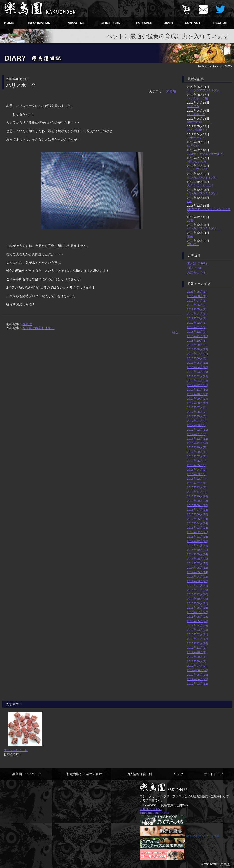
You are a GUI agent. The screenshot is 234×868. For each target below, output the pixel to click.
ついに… (193, 244)
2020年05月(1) (197, 292)
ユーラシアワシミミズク (204, 90)
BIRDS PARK (110, 23)
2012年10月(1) (197, 652)
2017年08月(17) (198, 403)
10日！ (192, 220)
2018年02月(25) (198, 376)
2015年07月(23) (198, 510)
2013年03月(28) (198, 630)
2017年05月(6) (197, 416)
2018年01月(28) (198, 381)
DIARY (169, 23)
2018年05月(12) (198, 363)
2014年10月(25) (198, 550)
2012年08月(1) (197, 661)
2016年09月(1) (197, 452)
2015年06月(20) (198, 514)
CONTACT (193, 23)
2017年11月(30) (198, 390)
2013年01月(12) (198, 639)
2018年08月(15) (198, 349)
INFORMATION (39, 23)
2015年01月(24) (198, 536)
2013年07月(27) (198, 612)
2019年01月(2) (197, 327)
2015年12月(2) (197, 487)
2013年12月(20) (198, 594)
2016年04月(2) (197, 470)
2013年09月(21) (198, 603)
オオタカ (193, 106)
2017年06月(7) (197, 412)
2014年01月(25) (198, 590)
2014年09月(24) (198, 554)
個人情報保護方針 (140, 774)
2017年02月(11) (198, 430)
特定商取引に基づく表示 (84, 774)
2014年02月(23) (198, 585)
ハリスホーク (196, 114)
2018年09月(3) (197, 345)
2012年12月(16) (198, 643)
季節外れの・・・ (199, 122)
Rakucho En (194, 836)
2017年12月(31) (198, 385)
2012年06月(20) (198, 670)
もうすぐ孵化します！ (38, 328)
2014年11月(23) (198, 545)
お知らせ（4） (197, 272)
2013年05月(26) (198, 621)
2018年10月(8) (197, 340)
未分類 (171, 91)
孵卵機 (27, 324)
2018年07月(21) (198, 354)
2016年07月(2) (197, 456)
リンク (178, 774)
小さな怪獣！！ (198, 130)
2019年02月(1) (197, 323)
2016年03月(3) (197, 474)
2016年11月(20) (198, 443)
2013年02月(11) (198, 634)
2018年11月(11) (198, 336)
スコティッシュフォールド (205, 153)
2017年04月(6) (197, 421)
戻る (175, 332)
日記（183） (196, 268)
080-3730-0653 (151, 809)
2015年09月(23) (198, 501)
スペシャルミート (16, 750)
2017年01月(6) (197, 434)
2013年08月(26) (198, 608)
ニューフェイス (198, 169)
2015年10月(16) (198, 496)
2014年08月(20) (198, 559)
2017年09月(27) (198, 398)
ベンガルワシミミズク (202, 177)
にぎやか (193, 146)
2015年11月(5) (197, 492)
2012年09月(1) (197, 657)
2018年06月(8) (197, 358)
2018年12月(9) (197, 332)
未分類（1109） (198, 263)
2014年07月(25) (198, 563)
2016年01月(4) (197, 483)
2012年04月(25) (198, 679)
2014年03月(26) (198, 581)
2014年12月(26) (198, 541)
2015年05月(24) (198, 519)
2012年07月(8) (197, 666)
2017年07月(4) (197, 407)
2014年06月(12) (198, 568)
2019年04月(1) (197, 314)
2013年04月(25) (198, 625)
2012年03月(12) (198, 683)
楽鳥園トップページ (27, 774)
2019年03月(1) (197, 318)
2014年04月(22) (198, 576)
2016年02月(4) (197, 478)
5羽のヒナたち (197, 161)
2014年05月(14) (198, 572)
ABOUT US (76, 23)
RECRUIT (221, 23)
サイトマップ (213, 774)
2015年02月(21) (198, 532)
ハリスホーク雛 (198, 98)
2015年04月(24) (198, 523)
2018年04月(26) (198, 367)
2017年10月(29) (198, 394)
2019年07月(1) (197, 300)
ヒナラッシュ (196, 138)
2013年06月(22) (198, 616)
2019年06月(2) (197, 305)
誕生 (190, 236)
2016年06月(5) (197, 461)
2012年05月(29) (198, 675)
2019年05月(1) (197, 309)
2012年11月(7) (197, 648)
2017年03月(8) (197, 425)
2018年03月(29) (198, 372)
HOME (9, 23)
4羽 (190, 201)
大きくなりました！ (201, 185)
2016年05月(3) (197, 465)
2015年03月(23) (198, 528)
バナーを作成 (211, 836)
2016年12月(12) (198, 438)
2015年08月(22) (198, 505)
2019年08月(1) (197, 296)
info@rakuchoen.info (154, 813)
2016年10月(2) (197, 447)
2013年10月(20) (198, 599)
